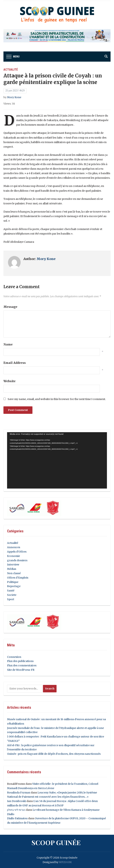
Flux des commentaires (22, 665)
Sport (11, 599)
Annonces (14, 547)
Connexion (14, 657)
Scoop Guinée (56, 842)
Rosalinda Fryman (19, 793)
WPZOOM (65, 862)
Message (10, 307)
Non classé (14, 573)
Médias (12, 569)
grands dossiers (17, 560)
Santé (11, 591)
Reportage (14, 586)
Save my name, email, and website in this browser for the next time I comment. (57, 399)
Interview (13, 565)
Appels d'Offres (17, 552)
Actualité (11, 70)
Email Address (15, 363)
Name (8, 344)
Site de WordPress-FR (21, 670)
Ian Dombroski (17, 801)
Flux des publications (20, 661)
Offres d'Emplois (18, 578)
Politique (13, 582)
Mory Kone (14, 97)
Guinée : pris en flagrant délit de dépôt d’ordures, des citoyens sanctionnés (54, 754)
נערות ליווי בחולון (16, 810)
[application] (57, 460)
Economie (14, 556)
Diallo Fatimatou (17, 818)
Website (10, 381)
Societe (12, 595)
